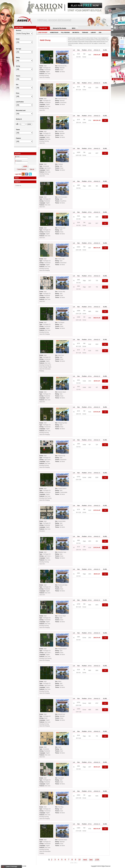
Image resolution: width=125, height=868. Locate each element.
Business (19, 30)
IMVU (74, 28)
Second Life (43, 28)
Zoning (18, 66)
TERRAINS (85, 33)
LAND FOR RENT (43, 33)
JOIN (100, 33)
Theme (18, 130)
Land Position (20, 102)
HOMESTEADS (54, 33)
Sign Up (32, 169)
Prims (90, 50)
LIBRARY (93, 33)
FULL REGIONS (65, 33)
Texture (18, 76)
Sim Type (19, 49)
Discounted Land (21, 110)
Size (17, 85)
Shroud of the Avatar (59, 28)
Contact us (18, 186)
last (91, 860)
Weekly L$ (97, 50)
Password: (18, 161)
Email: (17, 157)
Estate (18, 39)
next (85, 860)
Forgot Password (21, 169)
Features (18, 138)
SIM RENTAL (76, 33)
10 (79, 860)
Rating (18, 57)
